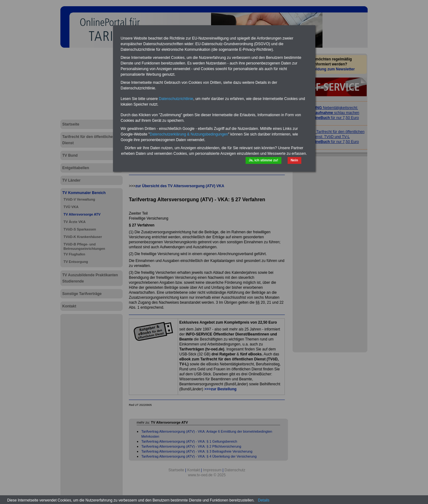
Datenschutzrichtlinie (176, 99)
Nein (294, 160)
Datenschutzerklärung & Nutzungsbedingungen (189, 134)
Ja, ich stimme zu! (263, 160)
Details (264, 500)
